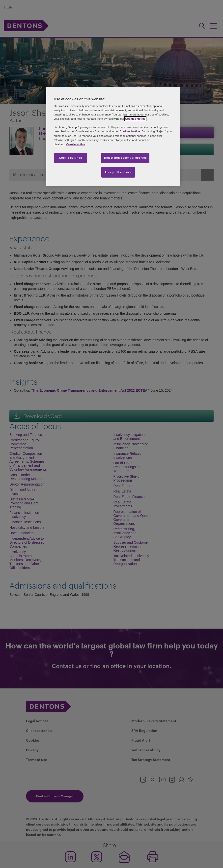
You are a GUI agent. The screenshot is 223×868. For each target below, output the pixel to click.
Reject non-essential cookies (125, 158)
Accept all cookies (118, 172)
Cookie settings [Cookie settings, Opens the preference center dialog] (70, 158)
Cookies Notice (135, 119)
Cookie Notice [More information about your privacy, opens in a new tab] (76, 144)
